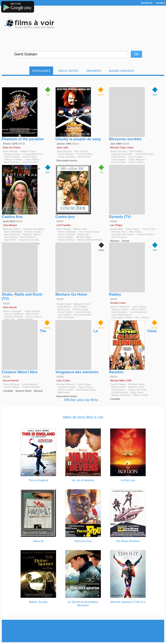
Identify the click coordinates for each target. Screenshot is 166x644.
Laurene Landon (67, 387)
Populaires (41, 71)
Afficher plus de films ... (83, 400)
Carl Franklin (64, 225)
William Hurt (80, 229)
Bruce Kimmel (11, 380)
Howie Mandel (32, 311)
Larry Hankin (139, 307)
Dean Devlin (64, 315)
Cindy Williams (11, 384)
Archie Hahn (30, 157)
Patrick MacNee (31, 387)
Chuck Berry (118, 390)
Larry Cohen (63, 380)
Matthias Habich (32, 234)
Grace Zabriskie (66, 157)
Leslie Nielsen (30, 384)
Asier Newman (12, 234)
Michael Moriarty (66, 384)
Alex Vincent (81, 151)
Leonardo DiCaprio (122, 154)
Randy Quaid (64, 304)
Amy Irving (135, 232)
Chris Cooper (136, 157)
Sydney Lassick (120, 309)
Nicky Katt (83, 234)
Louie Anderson (138, 312)
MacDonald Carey (86, 390)
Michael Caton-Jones (122, 147)
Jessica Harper (12, 154)
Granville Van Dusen (123, 234)
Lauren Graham (66, 234)
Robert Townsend (120, 307)
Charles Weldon (145, 234)
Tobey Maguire (137, 159)
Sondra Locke (118, 303)
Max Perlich (32, 314)
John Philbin (80, 307)
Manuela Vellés (11, 229)
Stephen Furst (136, 387)
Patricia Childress (14, 314)
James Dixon (86, 387)
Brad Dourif (84, 157)
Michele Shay (84, 237)
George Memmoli (33, 154)
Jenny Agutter (64, 151)
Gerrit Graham (12, 157)
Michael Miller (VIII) (121, 380)
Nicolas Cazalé (33, 232)
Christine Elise (84, 154)
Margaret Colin (82, 304)
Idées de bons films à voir (83, 417)
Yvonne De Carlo (137, 390)
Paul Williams (10, 151)
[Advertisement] (83, 631)
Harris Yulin (149, 229)
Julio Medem (10, 225)
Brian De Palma (12, 147)
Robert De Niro (119, 151)
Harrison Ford (119, 232)
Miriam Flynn (119, 387)
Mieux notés (68, 71)
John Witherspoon (121, 315)
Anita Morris (64, 307)
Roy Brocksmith (82, 315)
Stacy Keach (133, 229)
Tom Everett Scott (89, 232)
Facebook (147, 3)
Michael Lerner (137, 384)
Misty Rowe (137, 392)
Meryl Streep (64, 229)
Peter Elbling (32, 159)
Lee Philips (116, 225)
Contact (160, 3)
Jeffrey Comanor (13, 159)
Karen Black (84, 384)
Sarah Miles (117, 229)
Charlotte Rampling (33, 229)
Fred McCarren (120, 392)
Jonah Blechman (144, 154)
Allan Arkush (10, 307)
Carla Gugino (119, 159)
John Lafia (62, 147)
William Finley (28, 151)
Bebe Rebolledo (13, 232)
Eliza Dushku (119, 157)
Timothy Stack (80, 309)
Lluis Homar (11, 237)
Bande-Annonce (122, 71)
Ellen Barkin (136, 151)
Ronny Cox (64, 309)
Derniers (94, 71)
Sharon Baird (138, 309)
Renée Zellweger (67, 232)
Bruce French (65, 312)
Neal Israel (64, 392)
